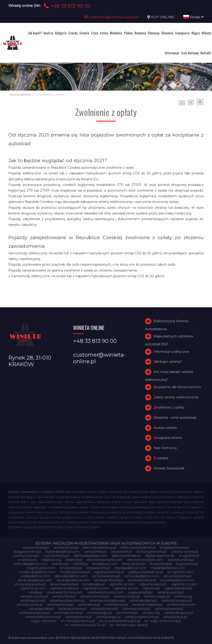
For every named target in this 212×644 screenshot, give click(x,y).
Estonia (84, 33)
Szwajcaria (182, 33)
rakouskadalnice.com (71, 576)
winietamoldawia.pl (147, 605)
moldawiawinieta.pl (75, 572)
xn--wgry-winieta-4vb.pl (163, 621)
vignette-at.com (122, 584)
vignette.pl (151, 588)
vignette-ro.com (96, 588)
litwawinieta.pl (161, 564)
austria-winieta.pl (36, 548)
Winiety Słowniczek (169, 468)
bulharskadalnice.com (63, 552)
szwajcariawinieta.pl (30, 584)
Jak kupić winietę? (168, 362)
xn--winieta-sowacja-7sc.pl (85, 625)
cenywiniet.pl (121, 552)
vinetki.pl (35, 592)
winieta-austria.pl (170, 592)
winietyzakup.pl (175, 617)
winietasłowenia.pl (68, 613)
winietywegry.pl (108, 617)
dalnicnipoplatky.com (90, 556)
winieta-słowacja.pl (95, 596)
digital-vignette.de (160, 556)
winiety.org (151, 613)
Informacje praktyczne (171, 352)
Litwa (95, 33)
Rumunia (140, 33)
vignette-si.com (126, 588)
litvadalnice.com (105, 564)
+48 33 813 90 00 (67, 6)
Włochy (206, 33)
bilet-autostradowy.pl (100, 548)
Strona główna (20, 95)
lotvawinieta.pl (71, 568)
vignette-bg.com (153, 584)
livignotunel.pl (187, 564)
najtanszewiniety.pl (109, 572)
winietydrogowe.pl (179, 613)
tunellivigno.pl (94, 584)
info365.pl (80, 564)
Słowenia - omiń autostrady (175, 418)
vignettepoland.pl (178, 588)
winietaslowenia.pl (169, 609)
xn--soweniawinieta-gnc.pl (120, 621)
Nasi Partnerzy (165, 448)
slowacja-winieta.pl (109, 580)
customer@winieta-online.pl (111, 17)
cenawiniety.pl (95, 552)
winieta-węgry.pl (157, 596)
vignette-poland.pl (64, 588)
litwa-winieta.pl (134, 564)
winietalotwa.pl (116, 605)
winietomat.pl (127, 613)
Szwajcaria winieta (168, 438)
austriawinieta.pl (66, 548)
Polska (128, 33)
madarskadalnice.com (168, 568)
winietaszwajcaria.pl (34, 613)
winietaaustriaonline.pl (67, 601)
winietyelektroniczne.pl (43, 617)
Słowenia (167, 33)
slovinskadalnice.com (73, 580)
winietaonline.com (181, 605)
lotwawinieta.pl (98, 568)
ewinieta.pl (60, 564)
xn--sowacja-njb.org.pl (78, 621)
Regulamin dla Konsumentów (177, 387)
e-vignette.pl (189, 556)
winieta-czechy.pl (34, 596)
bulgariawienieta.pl (175, 548)
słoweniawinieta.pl (64, 584)
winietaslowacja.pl (136, 609)
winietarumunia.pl (72, 609)
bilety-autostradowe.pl (138, 548)
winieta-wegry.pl (127, 596)
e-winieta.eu (28, 560)
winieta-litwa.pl (64, 596)
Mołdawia (116, 33)
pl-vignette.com (180, 572)
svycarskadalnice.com (177, 580)
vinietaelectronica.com (65, 592)
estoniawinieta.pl (181, 560)
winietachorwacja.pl (177, 601)
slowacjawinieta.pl (142, 580)
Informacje (172, 53)
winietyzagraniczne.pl (142, 617)
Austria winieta (165, 428)
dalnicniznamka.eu (126, 556)
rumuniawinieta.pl (106, 576)
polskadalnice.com (36, 576)
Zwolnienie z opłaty (169, 407)
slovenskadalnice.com (35, 580)
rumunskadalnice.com (142, 576)
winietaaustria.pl (33, 601)
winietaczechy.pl (30, 605)
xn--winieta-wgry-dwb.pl (129, 625)
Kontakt (206, 53)
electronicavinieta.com (105, 560)
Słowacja (154, 33)
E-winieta (161, 458)
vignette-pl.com (33, 588)
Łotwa (104, 33)
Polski (193, 17)
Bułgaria (61, 33)
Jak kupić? (35, 33)
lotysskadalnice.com (130, 568)
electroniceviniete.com (145, 560)
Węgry (196, 33)
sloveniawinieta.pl (177, 576)
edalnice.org (52, 560)
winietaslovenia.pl (104, 609)
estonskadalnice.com (31, 564)
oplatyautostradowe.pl (146, 572)
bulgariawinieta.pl (27, 552)
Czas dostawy (190, 53)
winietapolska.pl (41, 609)
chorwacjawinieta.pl (151, 552)
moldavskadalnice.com (37, 572)
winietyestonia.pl (78, 617)
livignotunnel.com (41, 568)
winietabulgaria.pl (143, 601)
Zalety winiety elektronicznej (176, 397)
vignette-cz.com (184, 584)
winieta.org (183, 596)
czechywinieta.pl (26, 556)
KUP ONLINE (163, 17)
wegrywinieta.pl (140, 592)
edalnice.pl (74, 560)
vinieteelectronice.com (105, 592)
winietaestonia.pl (60, 605)
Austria (48, 33)
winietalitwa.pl (89, 605)
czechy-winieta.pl (185, 552)
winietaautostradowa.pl (107, 601)
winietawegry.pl (100, 613)
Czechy (73, 33)
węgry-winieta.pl (44, 621)
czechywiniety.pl (56, 556)
